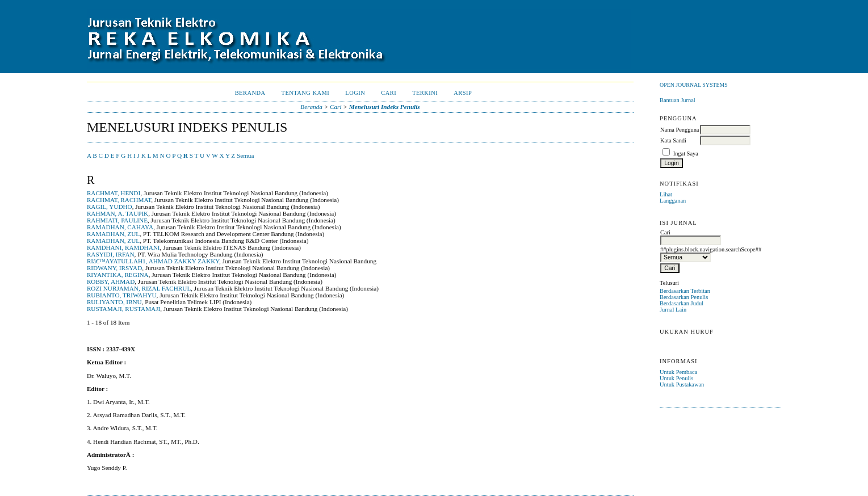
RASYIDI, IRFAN (111, 254)
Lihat (666, 194)
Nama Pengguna (680, 130)
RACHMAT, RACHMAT (119, 200)
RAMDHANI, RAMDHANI (123, 247)
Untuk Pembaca (678, 372)
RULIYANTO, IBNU (114, 302)
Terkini (425, 93)
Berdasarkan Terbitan (685, 291)
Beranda (250, 93)
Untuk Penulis (676, 378)
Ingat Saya (686, 154)
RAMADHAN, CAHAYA (120, 227)
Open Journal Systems (694, 85)
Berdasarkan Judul (682, 303)
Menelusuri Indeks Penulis (385, 107)
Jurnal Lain (673, 310)
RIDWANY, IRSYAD (114, 268)
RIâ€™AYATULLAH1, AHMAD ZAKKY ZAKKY (153, 261)
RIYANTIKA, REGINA (118, 275)
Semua (245, 155)
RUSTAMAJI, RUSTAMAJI (123, 309)
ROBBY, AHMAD (111, 281)
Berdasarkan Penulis (684, 297)
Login (355, 93)
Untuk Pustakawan (682, 384)
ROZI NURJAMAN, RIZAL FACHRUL (139, 288)
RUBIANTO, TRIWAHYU (122, 295)
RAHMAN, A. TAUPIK (118, 213)
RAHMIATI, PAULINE (117, 220)
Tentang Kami (306, 93)
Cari (389, 93)
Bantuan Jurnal (678, 100)
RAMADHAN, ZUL (113, 234)
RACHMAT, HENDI (114, 193)
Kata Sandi (673, 140)
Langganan (673, 201)
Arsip (463, 93)
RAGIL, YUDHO (110, 207)
